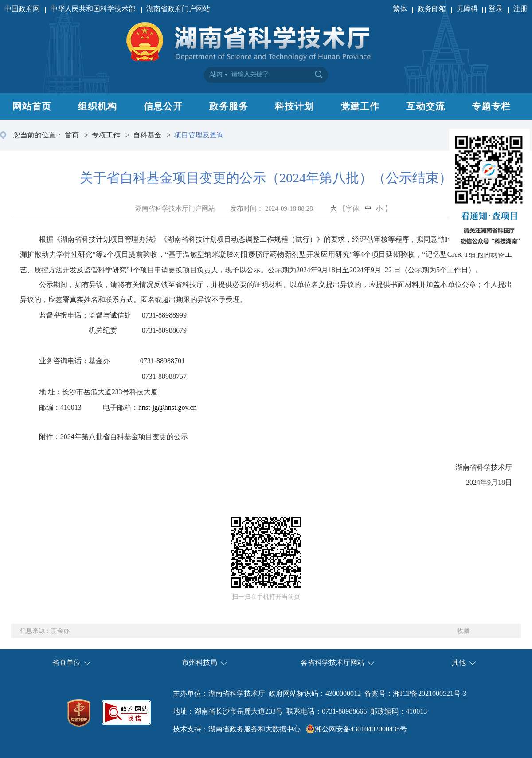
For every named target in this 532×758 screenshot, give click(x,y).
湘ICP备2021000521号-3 (430, 693)
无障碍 (468, 9)
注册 (520, 9)
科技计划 (294, 106)
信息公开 (163, 106)
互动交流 (426, 106)
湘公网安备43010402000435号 (361, 729)
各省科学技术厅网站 (332, 662)
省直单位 (66, 662)
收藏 (463, 631)
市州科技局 (199, 662)
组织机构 (98, 106)
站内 (216, 74)
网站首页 (32, 106)
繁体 (400, 9)
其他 (459, 662)
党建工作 (360, 106)
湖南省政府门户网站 (178, 9)
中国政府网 (22, 9)
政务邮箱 (432, 9)
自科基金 (147, 135)
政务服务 (229, 106)
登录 (496, 9)
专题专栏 (491, 106)
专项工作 (106, 135)
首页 (72, 135)
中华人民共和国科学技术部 (93, 9)
